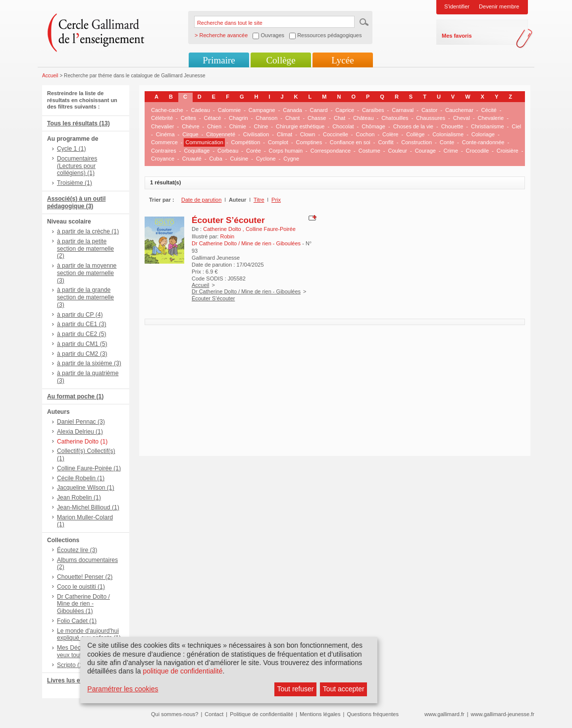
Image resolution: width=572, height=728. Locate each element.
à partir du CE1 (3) (81, 324)
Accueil (50, 76)
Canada (292, 110)
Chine (261, 126)
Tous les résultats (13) (78, 123)
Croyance (163, 159)
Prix (276, 200)
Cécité (489, 110)
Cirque (190, 134)
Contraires (164, 151)
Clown (308, 134)
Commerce (164, 142)
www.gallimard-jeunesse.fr (503, 714)
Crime (451, 151)
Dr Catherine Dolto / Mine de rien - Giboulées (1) (83, 604)
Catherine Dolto (223, 229)
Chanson (266, 118)
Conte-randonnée (483, 142)
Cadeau (201, 110)
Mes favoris (457, 36)
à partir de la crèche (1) (88, 231)
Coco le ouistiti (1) (81, 587)
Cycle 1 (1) (71, 149)
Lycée (342, 60)
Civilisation (256, 134)
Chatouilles (395, 118)
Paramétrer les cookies (123, 689)
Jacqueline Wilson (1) (86, 488)
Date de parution (201, 200)
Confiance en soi (350, 142)
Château (364, 118)
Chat (339, 118)
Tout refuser (296, 689)
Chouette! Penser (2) (85, 577)
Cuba (216, 159)
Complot (278, 142)
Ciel (516, 126)
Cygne (291, 159)
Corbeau (228, 151)
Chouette (452, 126)
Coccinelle (336, 134)
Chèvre (190, 126)
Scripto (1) (71, 665)
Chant (292, 118)
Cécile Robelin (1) (81, 478)
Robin (227, 236)
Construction (416, 142)
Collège (281, 60)
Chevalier (162, 126)
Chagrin (238, 118)
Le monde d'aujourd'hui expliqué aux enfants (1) (89, 635)
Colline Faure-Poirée (271, 229)
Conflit (386, 142)
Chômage (373, 126)
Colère (390, 134)
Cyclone (266, 159)
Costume (369, 151)
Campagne (262, 110)
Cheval (462, 118)
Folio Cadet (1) (77, 621)
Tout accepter (344, 689)
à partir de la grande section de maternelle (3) (85, 297)
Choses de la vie (413, 126)
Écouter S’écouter (228, 220)
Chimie (238, 126)
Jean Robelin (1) (79, 498)
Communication (204, 142)
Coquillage (197, 151)
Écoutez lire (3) (77, 550)
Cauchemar (459, 110)
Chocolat (343, 126)
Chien (214, 126)
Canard (319, 110)
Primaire (219, 60)
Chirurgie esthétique (300, 126)
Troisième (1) (75, 183)
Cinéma (165, 134)
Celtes (188, 118)
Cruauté (192, 159)
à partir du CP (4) (80, 315)
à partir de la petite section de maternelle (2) (85, 249)
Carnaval (403, 110)
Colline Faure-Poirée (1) (89, 468)
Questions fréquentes (373, 714)
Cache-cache (167, 110)
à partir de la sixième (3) (89, 363)
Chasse (317, 118)
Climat (285, 134)
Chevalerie (491, 118)
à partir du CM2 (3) (82, 354)
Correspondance (331, 151)
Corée (254, 151)
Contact (214, 714)
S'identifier (457, 6)
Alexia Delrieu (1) (80, 432)
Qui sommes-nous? (175, 714)
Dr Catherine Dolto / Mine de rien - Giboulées (246, 291)
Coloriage (483, 134)
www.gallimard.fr (444, 714)
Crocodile (477, 151)
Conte (447, 142)
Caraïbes (373, 110)
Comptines (309, 142)
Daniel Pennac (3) (81, 422)
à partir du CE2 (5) (81, 334)
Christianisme (488, 126)
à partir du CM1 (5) (82, 344)
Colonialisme (448, 134)
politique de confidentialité (182, 671)
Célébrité (162, 118)
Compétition (246, 142)
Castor (429, 110)
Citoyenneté (221, 134)
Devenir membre (499, 6)
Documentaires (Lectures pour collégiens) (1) (77, 166)
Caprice (345, 110)
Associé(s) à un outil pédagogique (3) (76, 202)
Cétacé (213, 118)
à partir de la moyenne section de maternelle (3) (87, 273)
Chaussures (431, 118)
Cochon (365, 134)
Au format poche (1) (75, 396)
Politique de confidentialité (261, 714)
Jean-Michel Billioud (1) (88, 507)
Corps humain (286, 151)
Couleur (397, 151)
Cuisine (239, 159)
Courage (425, 151)
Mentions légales (320, 714)
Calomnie (229, 110)
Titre (259, 200)
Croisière (508, 151)
